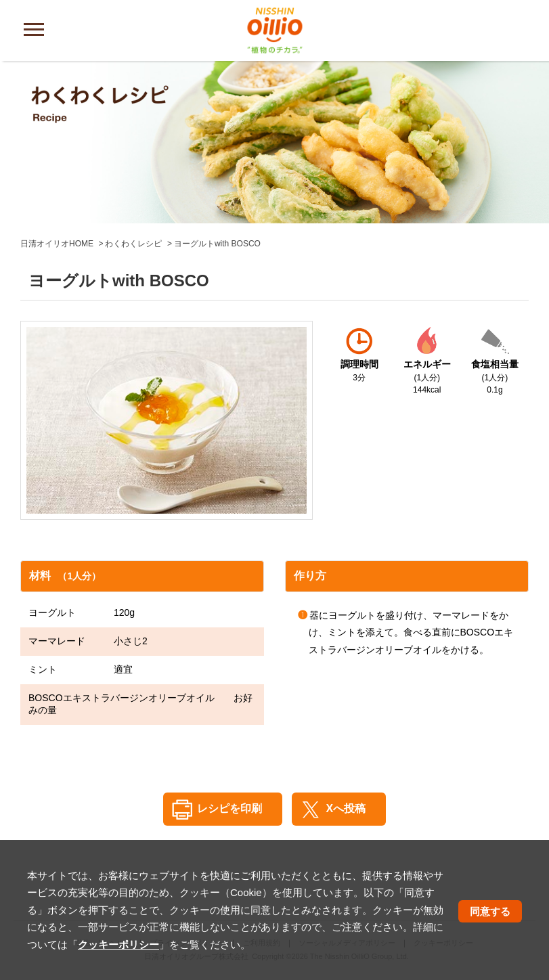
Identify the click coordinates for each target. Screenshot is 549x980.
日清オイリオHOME (57, 244)
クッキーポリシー (118, 944)
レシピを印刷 (229, 808)
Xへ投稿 (346, 808)
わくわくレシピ (133, 244)
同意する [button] (490, 911)
